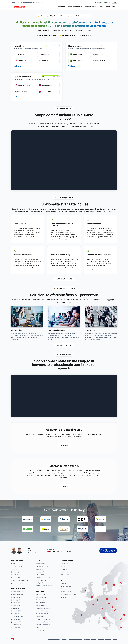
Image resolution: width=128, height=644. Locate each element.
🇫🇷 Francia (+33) (16, 600)
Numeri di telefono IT (17, 561)
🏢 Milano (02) (15, 575)
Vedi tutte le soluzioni (64, 345)
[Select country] (107, 2)
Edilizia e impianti (40, 575)
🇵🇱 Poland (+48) (15, 619)
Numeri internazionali (18, 589)
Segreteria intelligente (42, 622)
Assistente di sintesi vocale (43, 625)
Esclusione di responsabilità (75, 639)
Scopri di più (64, 445)
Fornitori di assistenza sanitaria (44, 586)
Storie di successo (66, 592)
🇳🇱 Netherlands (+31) (17, 603)
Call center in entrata (41, 564)
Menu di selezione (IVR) (42, 614)
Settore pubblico (40, 572)
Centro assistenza (66, 586)
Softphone (64, 566)
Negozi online (39, 569)
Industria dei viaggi (41, 580)
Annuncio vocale (40, 616)
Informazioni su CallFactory (68, 594)
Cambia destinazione (42, 597)
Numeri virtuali (65, 589)
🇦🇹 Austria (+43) (15, 614)
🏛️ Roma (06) (15, 572)
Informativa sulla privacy (54, 639)
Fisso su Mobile (65, 575)
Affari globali (39, 583)
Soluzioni (39, 561)
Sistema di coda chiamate (43, 608)
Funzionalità (40, 591)
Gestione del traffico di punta (44, 611)
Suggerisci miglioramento (90, 639)
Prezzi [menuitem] (108, 7)
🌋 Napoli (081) (15, 577)
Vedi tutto (17, 66)
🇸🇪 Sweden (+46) (16, 622)
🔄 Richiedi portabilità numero (19, 580)
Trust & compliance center (105, 639)
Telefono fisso (65, 564)
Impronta (64, 639)
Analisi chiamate (40, 630)
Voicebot (38, 627)
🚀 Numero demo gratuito (18, 583)
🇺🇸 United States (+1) (17, 592)
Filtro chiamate (40, 600)
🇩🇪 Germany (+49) (16, 597)
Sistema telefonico (67, 561)
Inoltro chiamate (40, 594)
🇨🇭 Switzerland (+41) (17, 616)
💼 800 (13, 564)
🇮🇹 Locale (14, 569)
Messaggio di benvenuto (43, 619)
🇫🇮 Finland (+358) (16, 625)
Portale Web (64, 569)
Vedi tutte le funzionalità (64, 279)
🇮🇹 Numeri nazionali (16, 566)
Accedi (114, 2)
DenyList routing (40, 605)
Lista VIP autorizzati (41, 603)
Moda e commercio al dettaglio (44, 577)
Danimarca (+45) (15, 627)
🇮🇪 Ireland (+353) (16, 611)
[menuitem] (61, 7)
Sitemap (115, 639)
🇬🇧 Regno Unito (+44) (17, 594)
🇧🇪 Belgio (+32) (15, 605)
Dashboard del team (66, 572)
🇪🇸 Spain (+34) (15, 608)
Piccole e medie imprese (42, 566)
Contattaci (64, 597)
